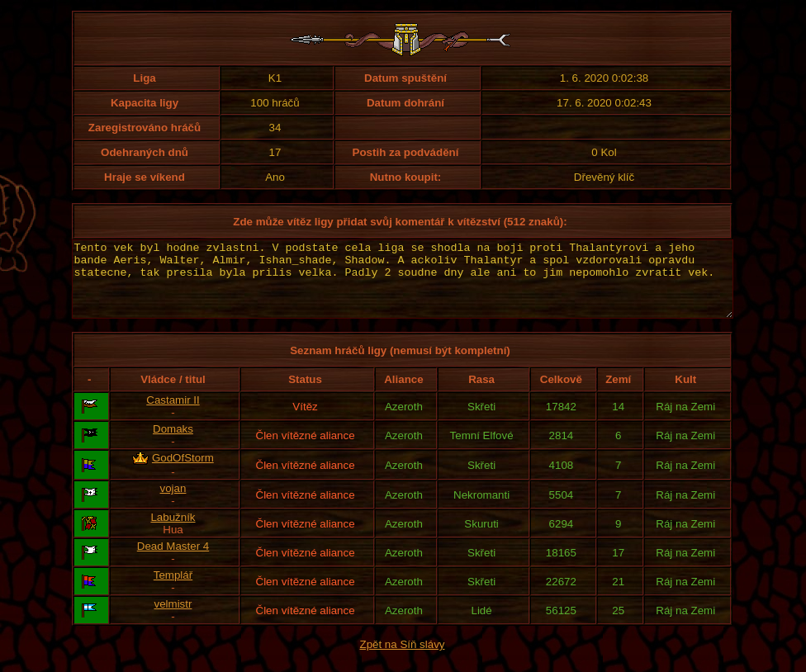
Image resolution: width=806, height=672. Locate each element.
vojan (173, 503)
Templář (173, 590)
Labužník (173, 532)
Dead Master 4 (173, 561)
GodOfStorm (183, 473)
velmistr (173, 619)
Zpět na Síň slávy (403, 659)
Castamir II (173, 415)
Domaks (173, 444)
